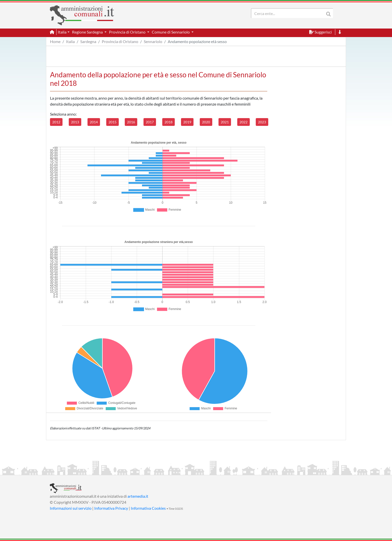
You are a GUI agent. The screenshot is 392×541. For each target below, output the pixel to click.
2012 (56, 122)
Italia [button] (62, 32)
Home (55, 41)
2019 (187, 122)
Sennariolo (153, 41)
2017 (150, 122)
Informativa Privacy (111, 508)
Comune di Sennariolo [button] (171, 32)
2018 (168, 122)
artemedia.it (138, 496)
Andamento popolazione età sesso (197, 41)
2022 (243, 122)
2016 (131, 122)
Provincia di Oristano (120, 41)
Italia (70, 41)
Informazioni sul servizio (71, 508)
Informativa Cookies (148, 508)
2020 (206, 122)
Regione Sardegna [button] (88, 32)
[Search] (289, 13)
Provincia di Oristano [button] (128, 32)
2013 (75, 122)
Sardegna (88, 41)
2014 (94, 122)
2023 (262, 122)
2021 (225, 122)
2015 (112, 122)
